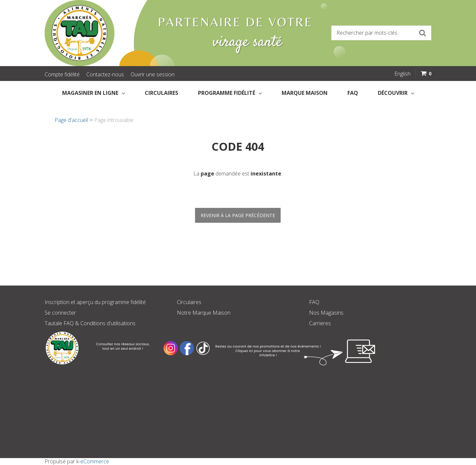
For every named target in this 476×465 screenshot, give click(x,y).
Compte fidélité (62, 74)
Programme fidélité (230, 93)
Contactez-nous (105, 74)
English (402, 74)
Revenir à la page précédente (238, 215)
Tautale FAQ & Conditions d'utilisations (90, 323)
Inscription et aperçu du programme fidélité (95, 302)
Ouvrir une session (153, 74)
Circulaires (161, 93)
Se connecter (60, 313)
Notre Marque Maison (204, 313)
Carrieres (320, 323)
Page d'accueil (71, 120)
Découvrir (396, 93)
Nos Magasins (326, 313)
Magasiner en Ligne (94, 93)
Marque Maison (305, 93)
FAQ (353, 93)
